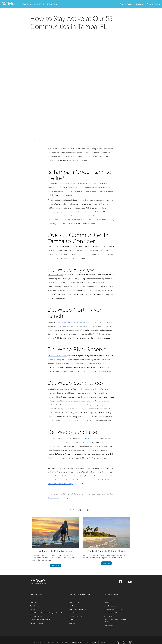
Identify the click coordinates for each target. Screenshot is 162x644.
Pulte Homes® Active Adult (40, 518)
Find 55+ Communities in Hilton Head (109, 629)
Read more (56, 463)
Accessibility (108, 514)
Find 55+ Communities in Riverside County (41, 611)
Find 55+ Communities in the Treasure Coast (41, 641)
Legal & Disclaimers (111, 504)
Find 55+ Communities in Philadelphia (110, 619)
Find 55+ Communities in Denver (38, 619)
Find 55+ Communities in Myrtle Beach (110, 632)
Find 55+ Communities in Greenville (109, 634)
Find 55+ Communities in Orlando (39, 639)
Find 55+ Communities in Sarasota (39, 634)
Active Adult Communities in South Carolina (115, 625)
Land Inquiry (108, 523)
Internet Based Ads (111, 511)
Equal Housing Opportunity (114, 507)
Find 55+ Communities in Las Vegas (74, 628)
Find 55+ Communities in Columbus (109, 609)
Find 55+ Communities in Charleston (109, 627)
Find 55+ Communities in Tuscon (38, 599)
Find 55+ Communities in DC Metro (74, 596)
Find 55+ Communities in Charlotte (109, 596)
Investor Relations (75, 514)
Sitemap (104, 541)
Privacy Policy (77, 541)
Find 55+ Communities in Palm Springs (40, 609)
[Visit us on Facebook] (120, 480)
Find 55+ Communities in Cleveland (109, 611)
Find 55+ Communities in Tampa (38, 637)
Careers (71, 518)
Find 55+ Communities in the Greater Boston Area (78, 604)
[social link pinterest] (35, 39)
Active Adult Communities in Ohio (111, 607)
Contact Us (140, 4)
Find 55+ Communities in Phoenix (39, 596)
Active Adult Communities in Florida (42, 625)
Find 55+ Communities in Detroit (73, 612)
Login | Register (126, 4)
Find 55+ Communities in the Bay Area (40, 607)
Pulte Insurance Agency (77, 507)
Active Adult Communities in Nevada (77, 625)
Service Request (154, 4)
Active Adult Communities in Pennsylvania (114, 617)
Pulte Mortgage (74, 501)
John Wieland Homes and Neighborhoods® (46, 511)
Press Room (73, 511)
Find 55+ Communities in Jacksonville (40, 629)
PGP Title (72, 504)
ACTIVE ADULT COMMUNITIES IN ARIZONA (42, 594)
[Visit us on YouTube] (130, 480)
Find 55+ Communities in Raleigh (108, 599)
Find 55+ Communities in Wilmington (109, 601)
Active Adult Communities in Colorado (43, 617)
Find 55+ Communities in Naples (38, 632)
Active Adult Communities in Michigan (78, 610)
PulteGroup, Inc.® (37, 521)
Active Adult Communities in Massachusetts (80, 602)
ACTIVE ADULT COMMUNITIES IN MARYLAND (78, 594)
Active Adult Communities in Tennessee (113, 640)
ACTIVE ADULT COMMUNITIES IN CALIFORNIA (43, 604)
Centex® (33, 501)
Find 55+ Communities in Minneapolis (75, 620)
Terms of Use (92, 541)
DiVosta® (34, 507)
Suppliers (72, 521)
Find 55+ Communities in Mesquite (74, 630)
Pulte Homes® (35, 504)
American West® (36, 514)
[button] (27, 4)
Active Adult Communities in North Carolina (115, 594)
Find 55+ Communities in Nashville (109, 642)
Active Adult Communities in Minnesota (78, 618)
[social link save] (32, 39)
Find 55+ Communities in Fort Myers (39, 627)
